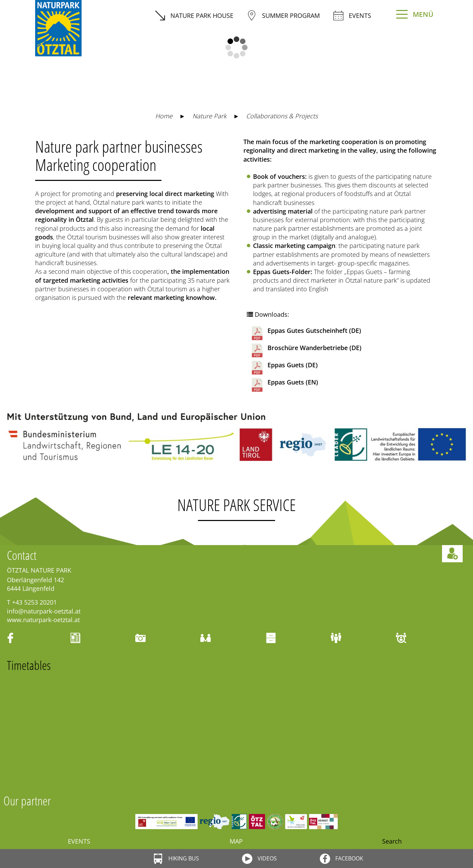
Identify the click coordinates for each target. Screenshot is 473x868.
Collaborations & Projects (282, 116)
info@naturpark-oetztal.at (44, 611)
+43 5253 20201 (34, 602)
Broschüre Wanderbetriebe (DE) (306, 350)
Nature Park (209, 116)
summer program (283, 15)
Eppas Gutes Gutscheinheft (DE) (306, 333)
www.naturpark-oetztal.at (43, 620)
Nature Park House (194, 15)
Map (236, 841)
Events (352, 15)
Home (164, 116)
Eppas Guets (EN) (284, 385)
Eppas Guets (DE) (284, 368)
